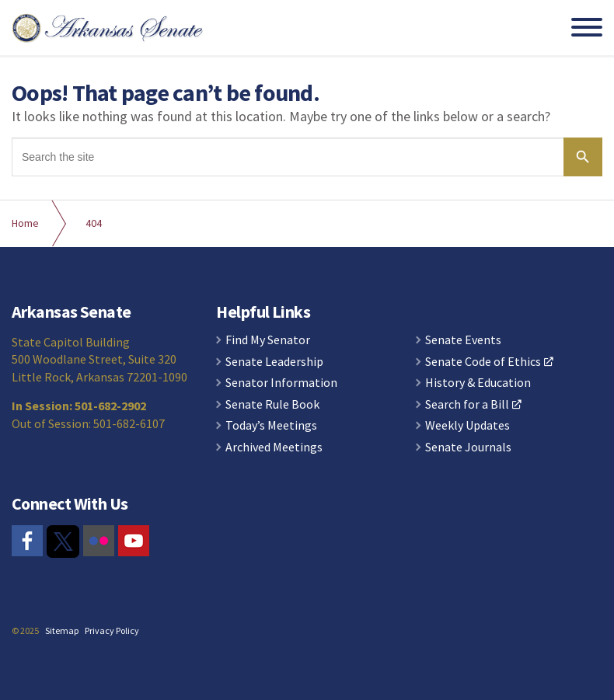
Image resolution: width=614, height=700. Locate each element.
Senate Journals (468, 448)
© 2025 (25, 630)
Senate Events (463, 340)
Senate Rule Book (272, 405)
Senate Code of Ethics (489, 362)
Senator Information (281, 383)
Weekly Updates (467, 426)
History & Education (478, 383)
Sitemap (62, 630)
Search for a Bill (473, 405)
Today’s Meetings (271, 426)
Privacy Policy (112, 630)
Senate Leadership (274, 362)
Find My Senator (268, 340)
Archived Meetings (274, 448)
